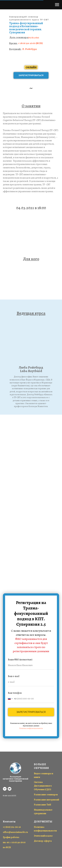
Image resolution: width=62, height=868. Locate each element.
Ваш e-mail (14, 676)
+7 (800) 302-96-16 (12, 827)
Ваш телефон (15, 693)
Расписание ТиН (42, 805)
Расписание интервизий (46, 800)
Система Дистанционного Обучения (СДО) (43, 786)
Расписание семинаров (46, 795)
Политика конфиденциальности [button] (31, 728)
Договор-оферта (43, 841)
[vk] (5, 789)
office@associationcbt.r (15, 832)
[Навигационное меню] (57, 5)
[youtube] (10, 789)
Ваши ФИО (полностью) (20, 660)
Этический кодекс (43, 836)
